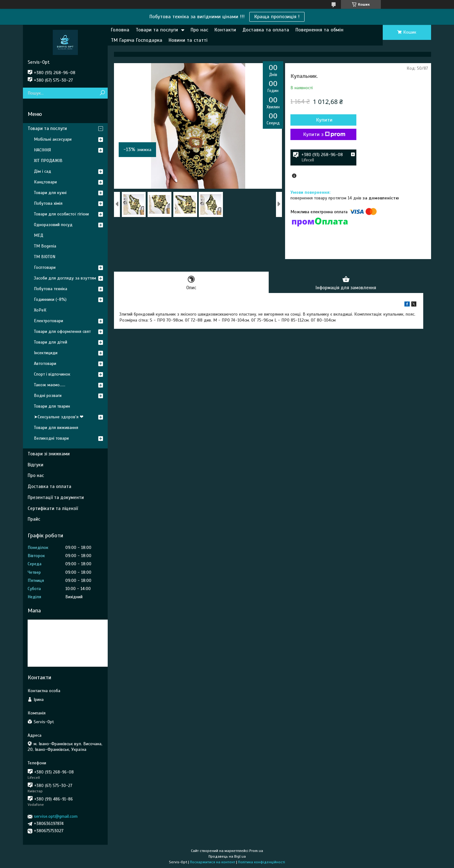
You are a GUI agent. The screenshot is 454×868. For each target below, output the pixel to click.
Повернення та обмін (319, 30)
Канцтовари (45, 182)
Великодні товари (51, 438)
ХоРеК (40, 310)
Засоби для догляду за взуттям (65, 278)
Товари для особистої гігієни (61, 214)
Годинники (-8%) (50, 299)
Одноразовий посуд (53, 225)
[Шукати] (102, 93)
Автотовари (45, 363)
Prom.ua (256, 851)
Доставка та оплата (266, 30)
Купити (324, 120)
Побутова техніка (51, 289)
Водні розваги (48, 396)
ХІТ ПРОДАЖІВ (48, 161)
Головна (120, 30)
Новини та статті (188, 40)
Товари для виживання (56, 428)
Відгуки (35, 465)
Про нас (199, 30)
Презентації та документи (56, 497)
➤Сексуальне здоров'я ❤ (59, 417)
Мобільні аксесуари (53, 139)
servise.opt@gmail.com (56, 816)
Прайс (34, 519)
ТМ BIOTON (45, 257)
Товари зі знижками (49, 454)
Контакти (225, 30)
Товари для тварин (52, 406)
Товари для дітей (51, 342)
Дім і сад (43, 171)
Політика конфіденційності (262, 862)
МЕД (39, 235)
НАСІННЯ (42, 150)
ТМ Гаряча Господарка (137, 40)
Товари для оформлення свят (62, 331)
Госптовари (45, 267)
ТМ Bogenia (45, 246)
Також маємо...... (50, 385)
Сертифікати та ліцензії (53, 508)
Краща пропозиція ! (277, 17)
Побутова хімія (48, 203)
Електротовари (49, 321)
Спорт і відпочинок (52, 374)
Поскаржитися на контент (213, 862)
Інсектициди (46, 353)
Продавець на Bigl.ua (227, 856)
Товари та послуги (157, 30)
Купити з (324, 134)
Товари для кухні (50, 193)
